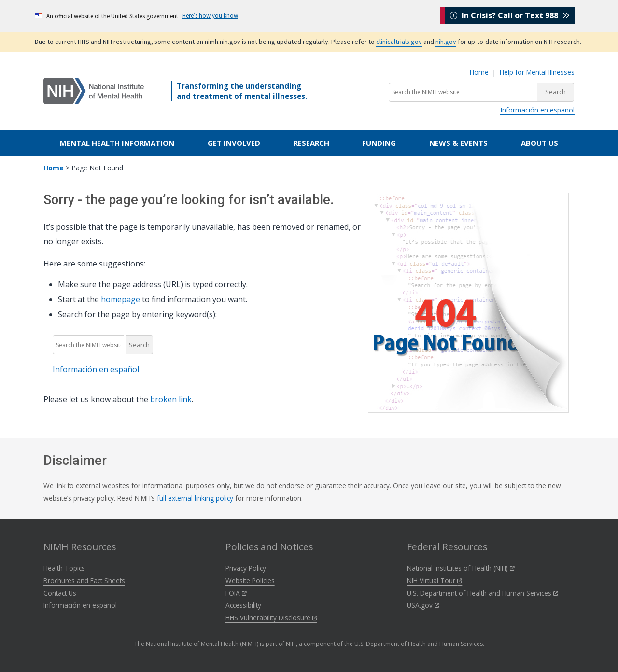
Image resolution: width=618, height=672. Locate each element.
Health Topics (64, 568)
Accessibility (243, 605)
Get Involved (234, 143)
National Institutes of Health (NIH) (461, 568)
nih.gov (446, 42)
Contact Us (60, 593)
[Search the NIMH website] (463, 92)
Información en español (537, 110)
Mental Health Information (117, 143)
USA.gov (423, 605)
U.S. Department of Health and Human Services (483, 593)
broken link (171, 399)
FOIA (236, 593)
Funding (379, 143)
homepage (120, 299)
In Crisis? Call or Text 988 (510, 15)
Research (311, 143)
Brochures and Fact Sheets (84, 581)
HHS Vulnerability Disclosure (271, 618)
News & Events (458, 143)
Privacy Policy (246, 568)
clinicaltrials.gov (399, 42)
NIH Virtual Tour (435, 581)
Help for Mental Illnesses (537, 72)
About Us (540, 143)
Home (479, 72)
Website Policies (250, 581)
